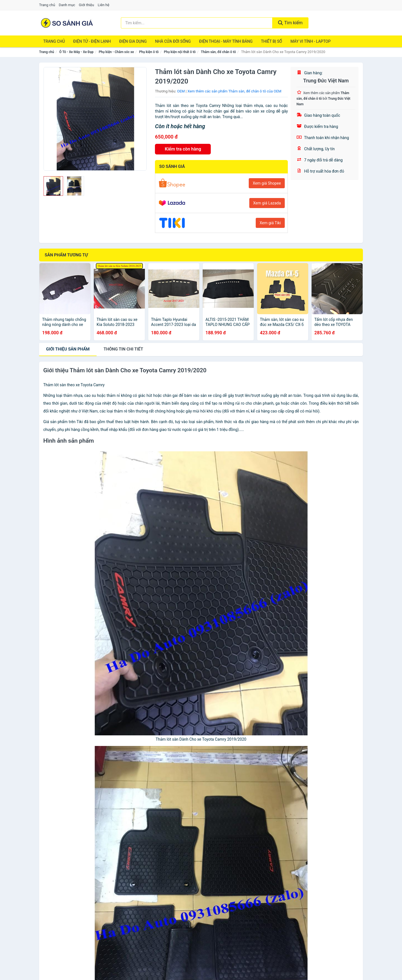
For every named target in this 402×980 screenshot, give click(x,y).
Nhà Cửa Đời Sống (173, 41)
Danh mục (67, 5)
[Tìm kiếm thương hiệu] (197, 23)
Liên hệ (104, 5)
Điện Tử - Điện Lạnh (92, 41)
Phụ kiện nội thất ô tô (180, 52)
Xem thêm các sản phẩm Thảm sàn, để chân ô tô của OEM (234, 91)
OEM (181, 91)
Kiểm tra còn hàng (183, 149)
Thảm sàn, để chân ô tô (219, 52)
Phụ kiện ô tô (149, 52)
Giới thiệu (86, 5)
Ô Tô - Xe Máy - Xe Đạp (76, 52)
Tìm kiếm (290, 23)
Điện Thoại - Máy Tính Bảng (226, 41)
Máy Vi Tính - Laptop (310, 41)
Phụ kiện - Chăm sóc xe (116, 52)
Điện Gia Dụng (133, 41)
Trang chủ (47, 5)
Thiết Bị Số (272, 41)
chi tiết (123, 349)
